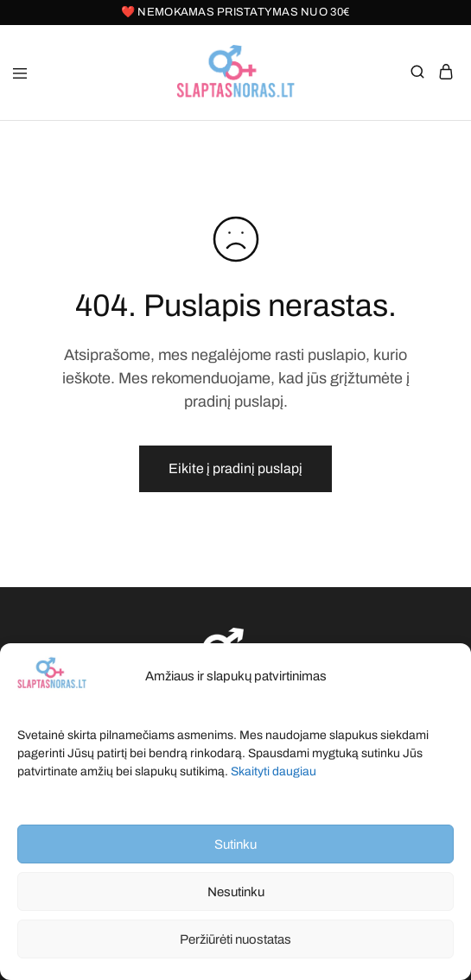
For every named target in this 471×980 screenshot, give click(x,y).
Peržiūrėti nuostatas (235, 939)
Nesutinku (236, 892)
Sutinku (235, 844)
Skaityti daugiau (274, 771)
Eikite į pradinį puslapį (235, 468)
